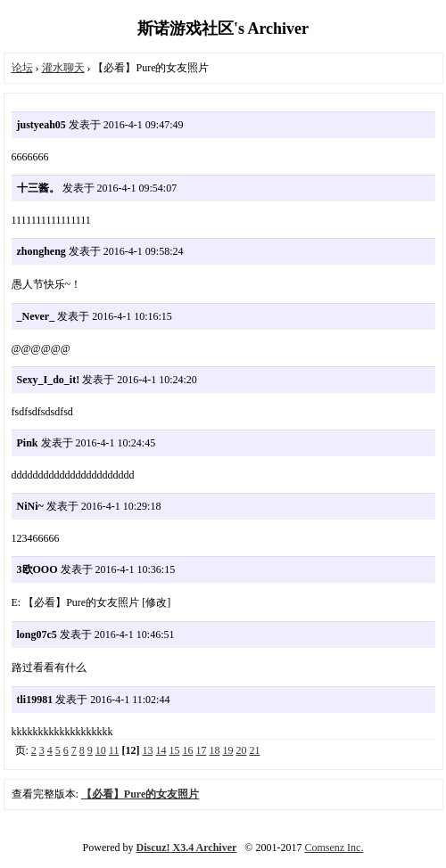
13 (147, 750)
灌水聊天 (63, 68)
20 (241, 750)
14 (161, 750)
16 (187, 750)
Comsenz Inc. (334, 848)
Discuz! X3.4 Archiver (187, 848)
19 (227, 750)
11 (114, 750)
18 (214, 750)
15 (174, 750)
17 (201, 750)
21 (254, 750)
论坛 (22, 68)
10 (101, 750)
